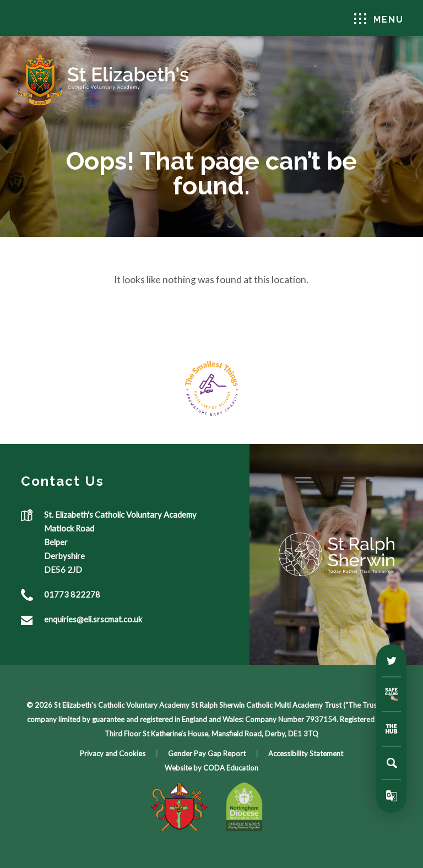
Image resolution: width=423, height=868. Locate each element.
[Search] (392, 763)
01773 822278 (72, 594)
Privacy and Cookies (113, 753)
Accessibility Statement (306, 753)
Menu (379, 19)
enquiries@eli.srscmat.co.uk (93, 619)
